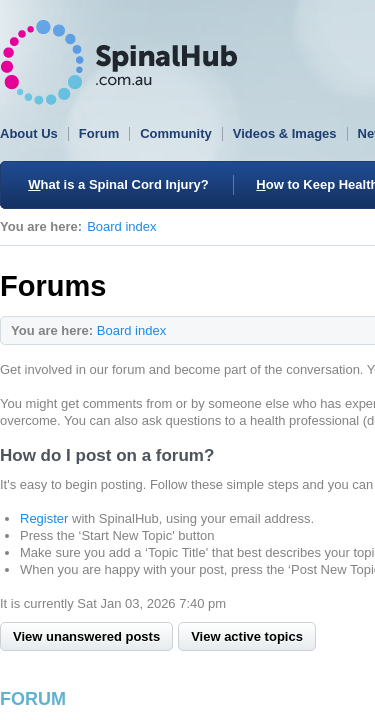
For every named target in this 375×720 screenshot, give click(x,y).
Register (44, 518)
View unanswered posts (86, 636)
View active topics (247, 636)
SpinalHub (119, 62)
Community (176, 133)
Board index (121, 226)
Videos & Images (285, 133)
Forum (99, 133)
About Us (29, 133)
